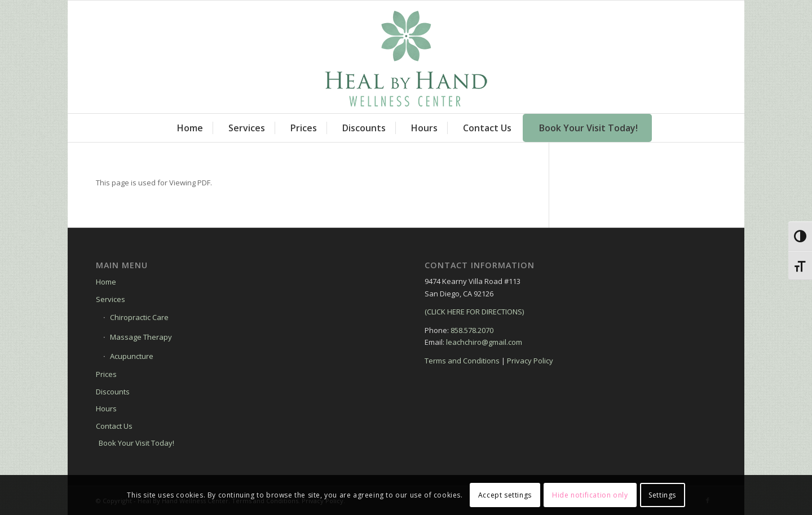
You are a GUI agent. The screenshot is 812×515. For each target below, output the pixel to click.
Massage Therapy (141, 337)
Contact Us (114, 426)
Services (111, 299)
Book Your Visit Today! (136, 443)
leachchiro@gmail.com (484, 342)
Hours (106, 409)
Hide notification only (590, 495)
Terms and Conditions (462, 361)
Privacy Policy (530, 361)
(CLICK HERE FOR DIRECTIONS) (474, 312)
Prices (106, 374)
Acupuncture (132, 356)
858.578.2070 (472, 330)
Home (106, 282)
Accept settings (505, 495)
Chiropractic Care (139, 317)
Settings (662, 495)
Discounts (113, 392)
